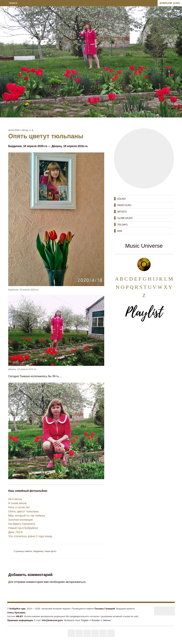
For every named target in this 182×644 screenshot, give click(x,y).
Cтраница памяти (23, 551)
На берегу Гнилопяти (22, 524)
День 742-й (15, 532)
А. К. (32, 130)
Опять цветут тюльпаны (24, 511)
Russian (96, 620)
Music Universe (144, 246)
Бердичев (38, 551)
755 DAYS (122, 225)
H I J (153, 279)
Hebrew (107, 620)
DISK (120, 231)
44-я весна (15, 499)
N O (120, 287)
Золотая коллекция (21, 520)
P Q (130, 287)
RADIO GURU (124, 205)
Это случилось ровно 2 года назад (30, 536)
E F (138, 279)
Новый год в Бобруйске (23, 528)
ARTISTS (122, 212)
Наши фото (50, 551)
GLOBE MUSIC (125, 218)
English (85, 620)
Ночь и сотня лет (19, 507)
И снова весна (17, 503)
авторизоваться (76, 582)
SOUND (121, 199)
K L (163, 279)
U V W (155, 287)
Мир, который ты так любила (27, 516)
